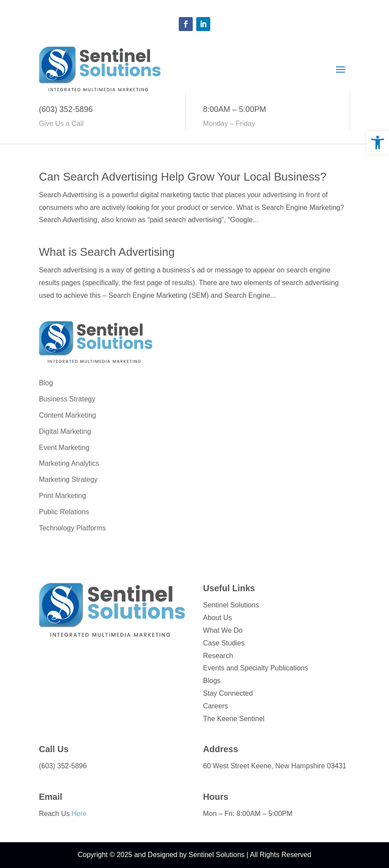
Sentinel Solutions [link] (231, 605)
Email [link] (50, 797)
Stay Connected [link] (228, 693)
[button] (186, 24)
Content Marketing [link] (68, 415)
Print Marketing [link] (63, 496)
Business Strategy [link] (67, 399)
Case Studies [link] (224, 643)
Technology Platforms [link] (72, 528)
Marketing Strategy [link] (68, 479)
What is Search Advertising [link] (107, 252)
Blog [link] (46, 383)
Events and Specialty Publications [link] (256, 668)
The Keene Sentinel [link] (234, 719)
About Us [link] (218, 618)
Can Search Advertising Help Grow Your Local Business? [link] (183, 177)
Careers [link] (216, 706)
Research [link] (218, 656)
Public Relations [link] (64, 512)
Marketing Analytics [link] (69, 463)
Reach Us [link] (63, 814)
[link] (378, 143)
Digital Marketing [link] (65, 431)
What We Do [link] (223, 630)
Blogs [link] (212, 681)
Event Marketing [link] (64, 448)
